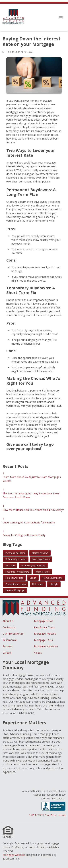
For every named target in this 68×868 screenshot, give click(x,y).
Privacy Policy (50, 815)
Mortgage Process (45, 634)
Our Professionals (13, 634)
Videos (38, 653)
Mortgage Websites (14, 855)
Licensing (62, 815)
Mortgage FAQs (43, 640)
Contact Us (9, 627)
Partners (8, 646)
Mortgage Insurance (46, 646)
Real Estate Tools (44, 627)
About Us (8, 621)
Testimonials (10, 640)
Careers (7, 653)
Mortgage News (44, 621)
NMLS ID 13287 (36, 815)
